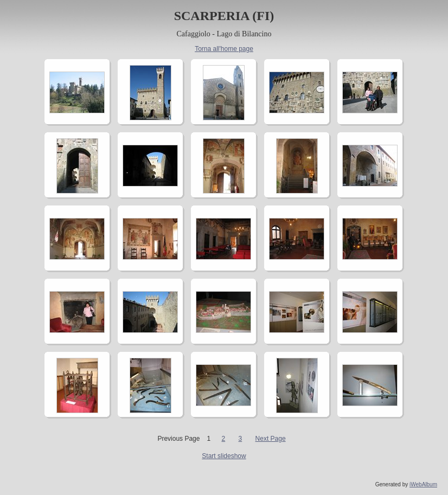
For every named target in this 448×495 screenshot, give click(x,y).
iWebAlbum (423, 484)
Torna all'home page (224, 49)
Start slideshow (224, 456)
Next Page (271, 439)
